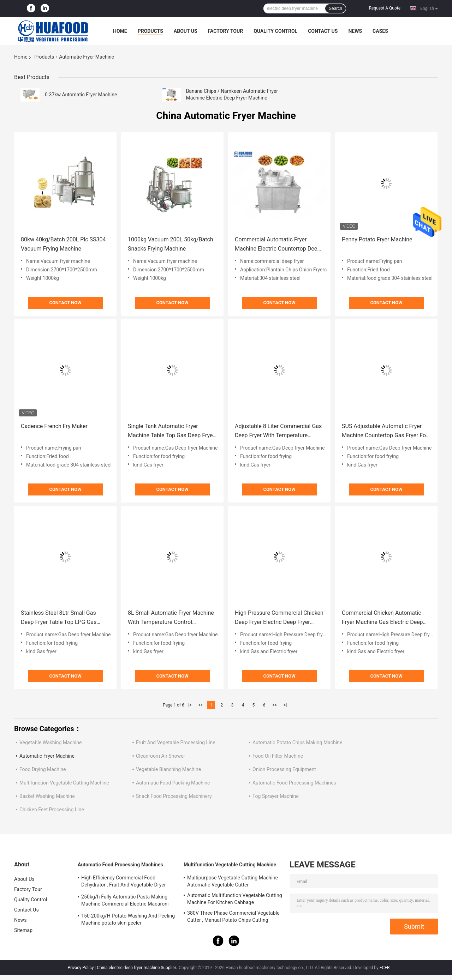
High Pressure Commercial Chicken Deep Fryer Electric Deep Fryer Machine (279, 618)
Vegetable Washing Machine (50, 742)
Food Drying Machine (43, 769)
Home (120, 31)
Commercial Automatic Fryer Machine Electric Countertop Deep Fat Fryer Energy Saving (278, 245)
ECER (385, 968)
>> (275, 705)
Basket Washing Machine (47, 796)
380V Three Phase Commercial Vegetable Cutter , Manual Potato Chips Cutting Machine (233, 918)
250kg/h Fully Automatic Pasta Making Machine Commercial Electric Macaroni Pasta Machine (125, 901)
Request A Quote (385, 8)
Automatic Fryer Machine (47, 756)
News (355, 31)
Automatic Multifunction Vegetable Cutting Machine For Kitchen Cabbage (235, 899)
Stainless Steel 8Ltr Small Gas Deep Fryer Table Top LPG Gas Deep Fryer (59, 618)
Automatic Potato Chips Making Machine (297, 742)
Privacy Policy (81, 968)
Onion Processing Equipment (284, 769)
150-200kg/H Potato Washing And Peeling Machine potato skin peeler (128, 919)
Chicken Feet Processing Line (52, 810)
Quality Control (275, 31)
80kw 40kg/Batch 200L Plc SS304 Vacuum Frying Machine (63, 244)
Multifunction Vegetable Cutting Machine (64, 783)
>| (285, 705)
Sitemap (23, 930)
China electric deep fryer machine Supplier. (137, 968)
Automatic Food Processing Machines (294, 783)
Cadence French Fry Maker (54, 426)
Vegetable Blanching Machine (168, 769)
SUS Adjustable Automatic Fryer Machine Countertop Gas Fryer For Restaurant (385, 431)
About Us (186, 31)
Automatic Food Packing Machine (173, 783)
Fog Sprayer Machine (276, 796)
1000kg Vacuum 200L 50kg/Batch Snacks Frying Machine (171, 244)
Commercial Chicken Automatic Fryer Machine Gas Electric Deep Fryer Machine (382, 618)
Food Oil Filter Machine (278, 756)
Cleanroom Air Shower (160, 756)
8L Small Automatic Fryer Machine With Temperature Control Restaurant (171, 618)
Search (335, 8)
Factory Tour (226, 31)
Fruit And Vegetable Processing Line (176, 742)
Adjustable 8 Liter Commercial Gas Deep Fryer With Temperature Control (278, 431)
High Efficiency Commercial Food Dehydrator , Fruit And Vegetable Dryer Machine (124, 882)
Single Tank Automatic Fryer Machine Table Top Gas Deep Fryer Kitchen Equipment (171, 431)
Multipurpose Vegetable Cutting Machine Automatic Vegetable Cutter (233, 881)
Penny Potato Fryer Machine (377, 239)
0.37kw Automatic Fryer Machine (81, 95)
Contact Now (65, 303)
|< (190, 705)
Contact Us (323, 31)
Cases (380, 31)
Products (150, 31)
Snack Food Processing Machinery (174, 796)
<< (201, 705)
